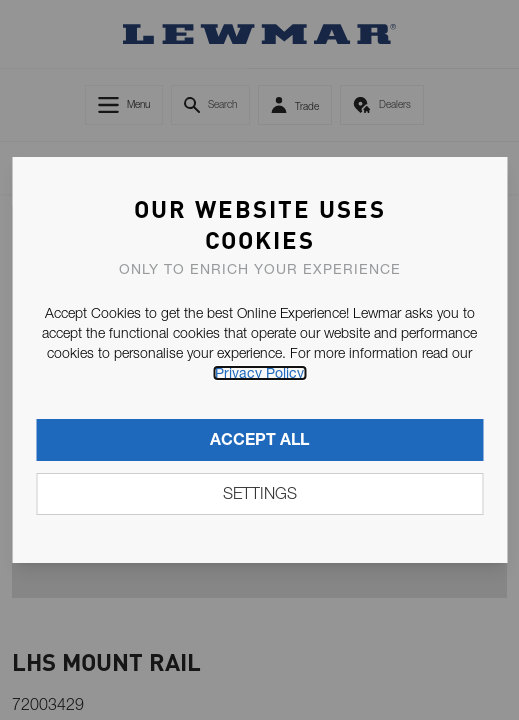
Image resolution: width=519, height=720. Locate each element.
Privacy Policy (259, 373)
